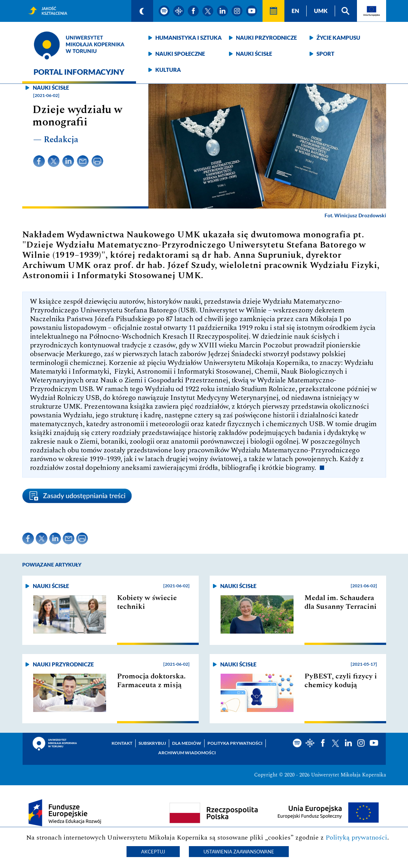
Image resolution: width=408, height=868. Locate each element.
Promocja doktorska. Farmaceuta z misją (151, 681)
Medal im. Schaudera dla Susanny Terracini (341, 602)
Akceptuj (153, 852)
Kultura (168, 70)
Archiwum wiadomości (187, 753)
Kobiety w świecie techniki (147, 602)
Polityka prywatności (235, 743)
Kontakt (122, 743)
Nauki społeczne (180, 54)
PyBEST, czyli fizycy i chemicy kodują (341, 681)
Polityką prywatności (356, 838)
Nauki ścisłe (254, 54)
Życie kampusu (338, 38)
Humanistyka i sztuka (189, 38)
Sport (325, 54)
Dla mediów (187, 743)
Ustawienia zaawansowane (239, 852)
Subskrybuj (152, 743)
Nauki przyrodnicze (266, 38)
